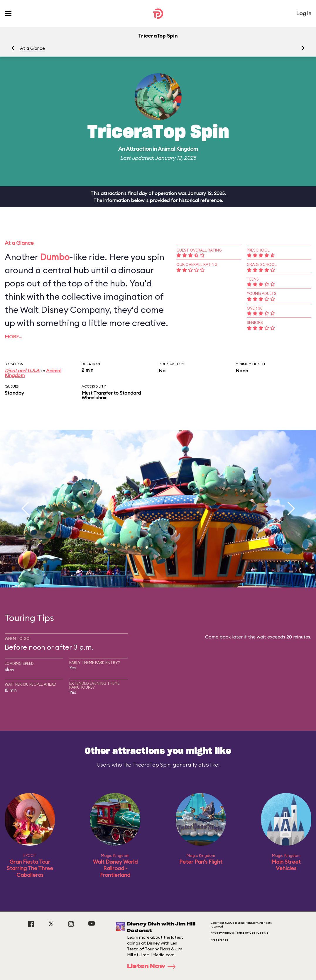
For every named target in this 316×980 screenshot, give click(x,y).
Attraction (139, 149)
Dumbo (55, 257)
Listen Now (153, 967)
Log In (304, 13)
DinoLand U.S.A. (22, 371)
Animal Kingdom (178, 149)
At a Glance (32, 48)
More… (13, 337)
